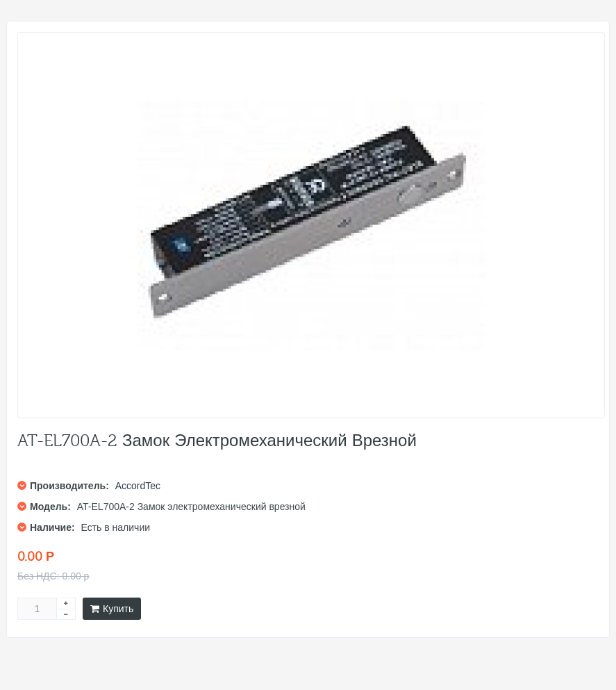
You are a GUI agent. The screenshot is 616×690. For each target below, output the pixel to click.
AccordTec (138, 486)
